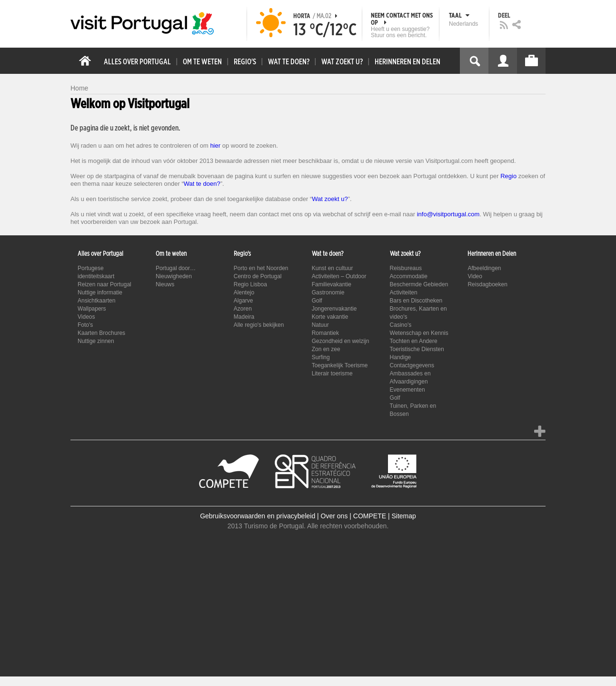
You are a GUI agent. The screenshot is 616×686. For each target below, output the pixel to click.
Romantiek (325, 333)
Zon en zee (326, 349)
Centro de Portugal (258, 276)
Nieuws (165, 284)
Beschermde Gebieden (419, 284)
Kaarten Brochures (101, 333)
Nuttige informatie (100, 293)
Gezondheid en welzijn (341, 341)
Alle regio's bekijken (259, 325)
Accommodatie (409, 276)
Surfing (321, 357)
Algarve (243, 301)
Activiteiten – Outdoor (339, 276)
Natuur (320, 325)
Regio (508, 176)
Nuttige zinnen (96, 341)
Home (79, 88)
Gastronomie (328, 293)
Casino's (401, 325)
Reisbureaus (406, 268)
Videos (86, 317)
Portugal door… (176, 268)
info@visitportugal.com (448, 214)
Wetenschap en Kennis (419, 333)
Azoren (243, 309)
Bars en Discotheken (416, 301)
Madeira (244, 317)
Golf (317, 301)
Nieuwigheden (174, 276)
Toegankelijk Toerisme (340, 365)
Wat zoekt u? (330, 199)
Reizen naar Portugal (104, 284)
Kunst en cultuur (333, 268)
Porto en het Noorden (261, 268)
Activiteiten (404, 293)
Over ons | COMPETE (353, 516)
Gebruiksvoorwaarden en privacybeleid (258, 516)
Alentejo (244, 293)
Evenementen (407, 390)
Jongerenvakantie (334, 309)
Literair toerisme (332, 373)
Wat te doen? (202, 184)
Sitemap (403, 516)
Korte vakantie (330, 317)
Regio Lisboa (250, 284)
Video (475, 276)
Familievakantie (332, 284)
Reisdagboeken (487, 284)
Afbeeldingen (484, 268)
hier (215, 146)
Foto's (85, 325)
